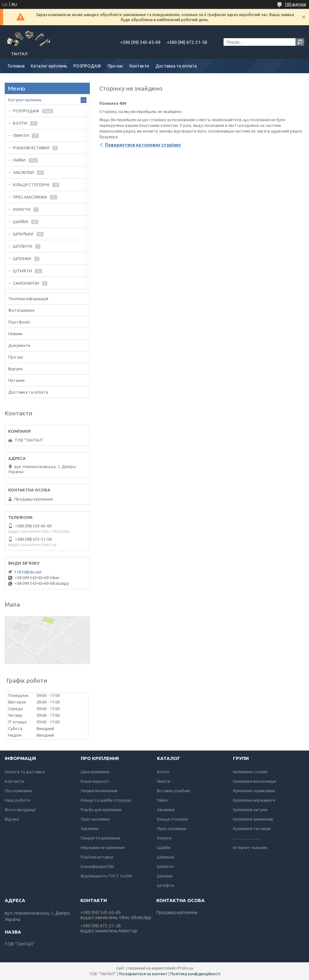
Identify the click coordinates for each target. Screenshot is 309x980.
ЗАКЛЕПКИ (23, 172)
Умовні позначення (99, 791)
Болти (163, 772)
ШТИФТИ (22, 271)
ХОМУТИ (22, 209)
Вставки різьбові (173, 791)
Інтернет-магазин (250, 847)
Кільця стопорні (172, 819)
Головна (16, 66)
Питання (16, 380)
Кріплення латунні (250, 810)
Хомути (164, 838)
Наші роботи (17, 800)
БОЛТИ (20, 123)
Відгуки (15, 369)
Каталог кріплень (49, 66)
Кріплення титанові (252, 829)
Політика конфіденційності (195, 974)
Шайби (164, 847)
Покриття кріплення (100, 838)
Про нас (115, 66)
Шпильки (166, 857)
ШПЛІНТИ (23, 246)
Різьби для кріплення (101, 810)
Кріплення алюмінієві (253, 819)
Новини (15, 334)
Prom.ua (185, 968)
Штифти (166, 885)
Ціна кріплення (95, 772)
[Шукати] (300, 42)
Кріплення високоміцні (255, 781)
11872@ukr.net (28, 572)
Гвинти (163, 781)
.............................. (247, 838)
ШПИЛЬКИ (23, 234)
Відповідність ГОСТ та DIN (106, 876)
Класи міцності (95, 781)
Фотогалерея (21, 310)
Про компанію (18, 791)
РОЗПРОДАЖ (87, 66)
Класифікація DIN (97, 866)
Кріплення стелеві (250, 772)
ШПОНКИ (22, 258)
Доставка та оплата (176, 66)
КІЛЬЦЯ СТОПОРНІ (31, 185)
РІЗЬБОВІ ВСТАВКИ (31, 148)
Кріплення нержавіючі (254, 800)
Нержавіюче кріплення (103, 847)
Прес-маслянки (95, 819)
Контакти (139, 66)
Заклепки (90, 829)
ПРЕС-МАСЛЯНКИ (30, 197)
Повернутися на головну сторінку (143, 145)
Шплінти (165, 866)
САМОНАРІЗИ (26, 283)
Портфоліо (19, 322)
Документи (19, 345)
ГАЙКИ (19, 160)
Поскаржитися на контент (143, 974)
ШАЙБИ (20, 222)
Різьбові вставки (97, 857)
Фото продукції (20, 810)
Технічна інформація (28, 299)
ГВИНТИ (21, 135)
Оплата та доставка (25, 772)
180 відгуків (295, 4)
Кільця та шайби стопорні (106, 800)
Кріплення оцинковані (254, 791)
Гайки (162, 800)
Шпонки (165, 876)
